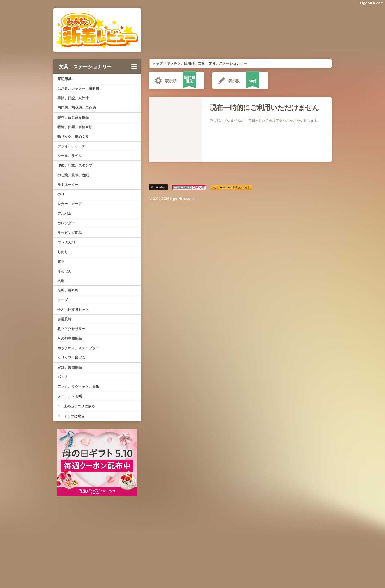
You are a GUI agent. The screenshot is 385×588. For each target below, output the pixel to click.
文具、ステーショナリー (98, 66)
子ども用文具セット (73, 309)
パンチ (63, 377)
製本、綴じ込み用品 (73, 117)
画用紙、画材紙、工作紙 (77, 108)
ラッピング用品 (70, 233)
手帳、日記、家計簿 (73, 98)
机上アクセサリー (71, 329)
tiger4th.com (372, 3)
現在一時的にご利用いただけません (264, 107)
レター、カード (70, 204)
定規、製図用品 (70, 367)
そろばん (64, 271)
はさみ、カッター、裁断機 (78, 88)
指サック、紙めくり (73, 136)
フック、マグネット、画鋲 (78, 386)
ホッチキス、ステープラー (78, 348)
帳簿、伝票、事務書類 (75, 127)
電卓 (61, 261)
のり (61, 194)
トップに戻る (71, 416)
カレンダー (66, 223)
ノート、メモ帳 (70, 396)
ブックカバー (68, 242)
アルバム (64, 213)
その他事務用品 (70, 338)
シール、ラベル (70, 156)
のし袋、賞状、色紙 (73, 175)
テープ (63, 300)
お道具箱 (64, 319)
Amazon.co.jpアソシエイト (235, 188)
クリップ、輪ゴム (71, 358)
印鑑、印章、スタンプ (75, 165)
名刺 (61, 281)
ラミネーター (68, 185)
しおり (63, 252)
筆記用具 (64, 79)
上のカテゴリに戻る (76, 406)
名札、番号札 (68, 290)
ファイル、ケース (71, 146)
